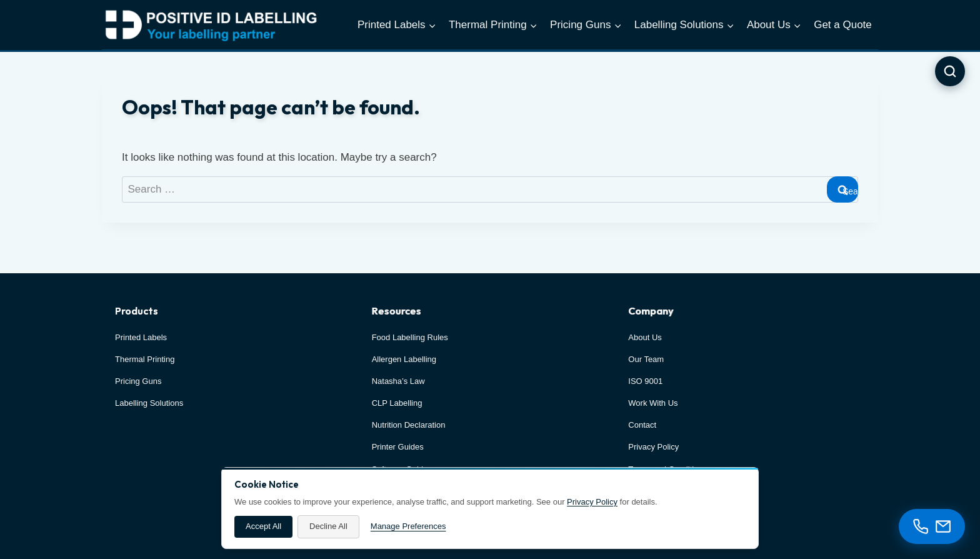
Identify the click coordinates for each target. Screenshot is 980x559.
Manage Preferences (408, 526)
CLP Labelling (397, 403)
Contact (642, 425)
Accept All (263, 526)
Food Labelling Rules (410, 337)
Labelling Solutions (149, 403)
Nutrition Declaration (409, 425)
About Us (645, 337)
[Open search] (950, 71)
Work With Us (653, 403)
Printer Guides (398, 447)
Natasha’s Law (398, 381)
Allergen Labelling (404, 359)
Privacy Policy (592, 502)
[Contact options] (932, 526)
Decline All (328, 526)
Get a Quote (843, 25)
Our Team (646, 359)
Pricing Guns (138, 381)
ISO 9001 (645, 381)
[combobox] (490, 190)
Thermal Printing (145, 359)
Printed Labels (141, 337)
